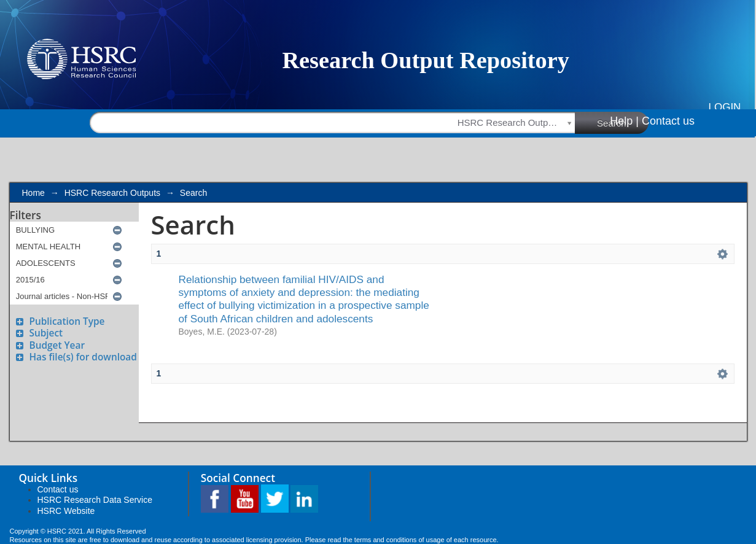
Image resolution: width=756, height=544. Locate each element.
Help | (624, 121)
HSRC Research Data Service (95, 500)
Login (724, 107)
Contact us (668, 121)
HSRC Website (66, 511)
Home (33, 193)
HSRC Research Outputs (112, 193)
